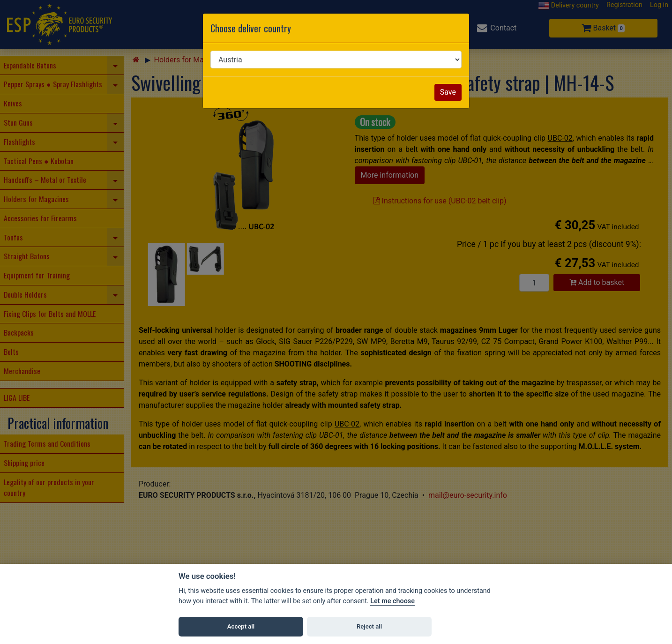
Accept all (241, 626)
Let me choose (392, 601)
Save (448, 92)
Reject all (369, 626)
